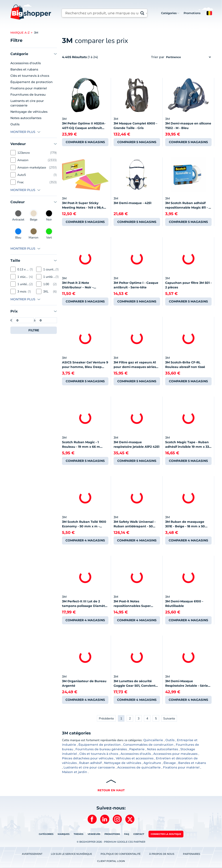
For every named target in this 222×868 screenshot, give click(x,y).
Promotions (192, 13)
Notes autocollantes (26, 118)
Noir (49, 216)
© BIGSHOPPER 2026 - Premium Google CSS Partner (111, 842)
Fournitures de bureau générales (101, 749)
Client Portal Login (111, 861)
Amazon (23, 160)
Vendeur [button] (18, 144)
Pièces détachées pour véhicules (88, 758)
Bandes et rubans (24, 69)
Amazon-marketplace (32, 168)
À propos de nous (162, 854)
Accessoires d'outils (26, 63)
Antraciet (18, 216)
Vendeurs (94, 834)
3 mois (22, 292)
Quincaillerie (153, 740)
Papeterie (137, 749)
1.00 (46, 284)
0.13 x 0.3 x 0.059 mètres (24, 269)
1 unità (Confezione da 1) (49, 277)
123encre (24, 153)
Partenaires (192, 854)
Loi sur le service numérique (71, 854)
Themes (78, 834)
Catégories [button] (169, 13)
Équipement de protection (32, 82)
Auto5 (22, 175)
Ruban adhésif (90, 763)
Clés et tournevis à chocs (30, 76)
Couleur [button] (18, 202)
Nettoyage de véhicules (29, 112)
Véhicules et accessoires (135, 758)
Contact (139, 834)
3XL (46, 292)
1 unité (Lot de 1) (23, 284)
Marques (64, 834)
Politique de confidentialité (121, 854)
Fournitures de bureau (28, 95)
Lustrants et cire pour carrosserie (27, 103)
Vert (49, 234)
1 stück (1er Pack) (23, 277)
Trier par (181, 57)
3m (36, 33)
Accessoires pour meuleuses (175, 754)
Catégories (46, 834)
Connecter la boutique (166, 834)
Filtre (34, 330)
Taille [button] (15, 261)
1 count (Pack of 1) (49, 269)
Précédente (106, 718)
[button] (209, 13)
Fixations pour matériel (29, 88)
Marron (33, 234)
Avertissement (32, 854)
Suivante (169, 718)
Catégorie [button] (19, 54)
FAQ (127, 834)
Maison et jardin (75, 772)
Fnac (20, 182)
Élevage (170, 763)
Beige (34, 216)
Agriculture (152, 763)
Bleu (18, 234)
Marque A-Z (20, 33)
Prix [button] (14, 311)
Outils (15, 124)
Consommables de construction (148, 745)
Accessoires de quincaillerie (139, 767)
